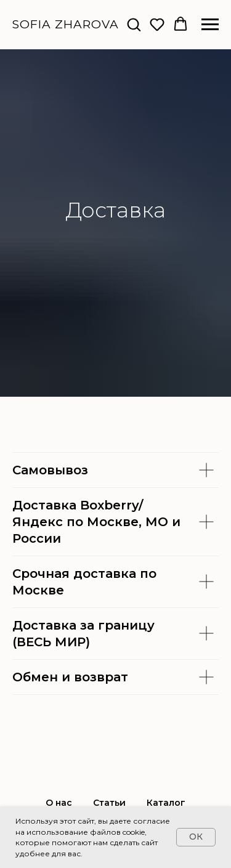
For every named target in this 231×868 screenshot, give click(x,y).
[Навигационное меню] (210, 25)
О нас (59, 803)
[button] (134, 24)
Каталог (166, 803)
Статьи (109, 803)
